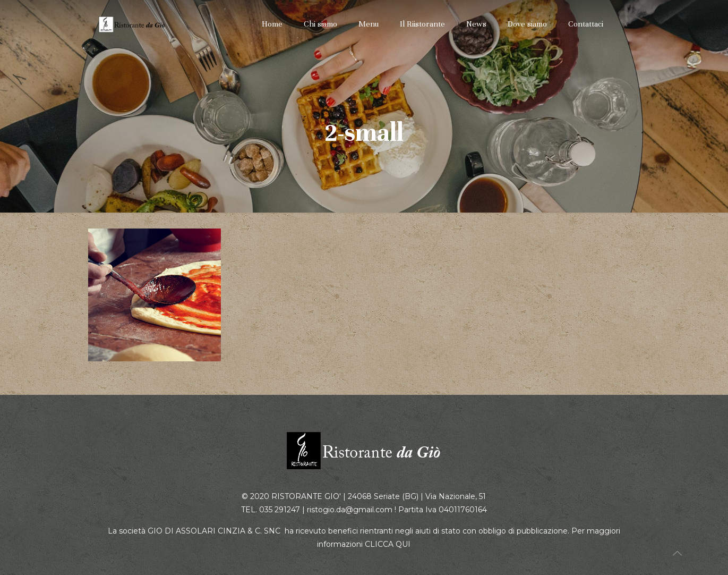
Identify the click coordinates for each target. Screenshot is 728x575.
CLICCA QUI (388, 544)
